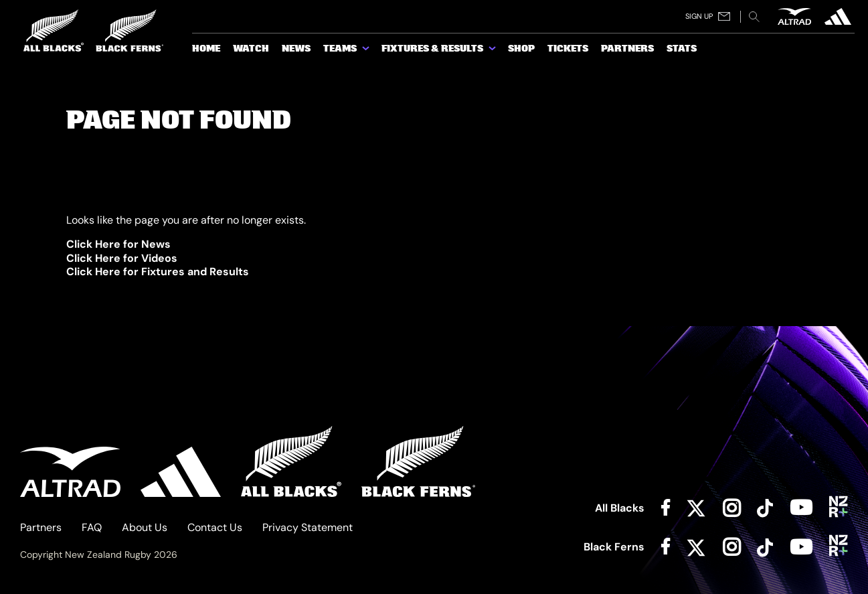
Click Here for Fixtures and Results (158, 272)
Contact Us (215, 527)
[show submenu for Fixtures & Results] (493, 51)
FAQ (92, 527)
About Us (145, 527)
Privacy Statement (308, 527)
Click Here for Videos (122, 258)
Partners (41, 527)
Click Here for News (118, 244)
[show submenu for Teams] (367, 51)
